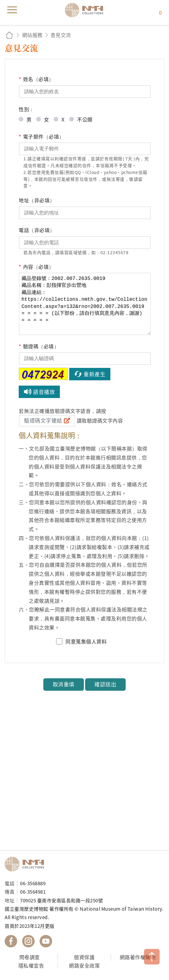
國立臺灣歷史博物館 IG (28, 941)
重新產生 (94, 374)
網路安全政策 (84, 965)
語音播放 (44, 392)
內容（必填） (36, 267)
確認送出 (105, 684)
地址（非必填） (37, 200)
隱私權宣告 (31, 965)
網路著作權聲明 (138, 957)
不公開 (85, 119)
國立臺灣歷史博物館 (27, 864)
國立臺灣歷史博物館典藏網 (86, 10)
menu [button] (12, 10)
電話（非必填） (37, 230)
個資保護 (84, 957)
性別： (27, 109)
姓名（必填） (36, 79)
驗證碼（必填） (39, 346)
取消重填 (64, 684)
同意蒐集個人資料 (86, 641)
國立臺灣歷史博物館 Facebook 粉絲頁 (11, 941)
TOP (152, 957)
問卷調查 (30, 957)
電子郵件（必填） (41, 137)
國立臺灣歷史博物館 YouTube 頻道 (46, 941)
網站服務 (32, 35)
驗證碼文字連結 (43, 420)
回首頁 (9, 35)
